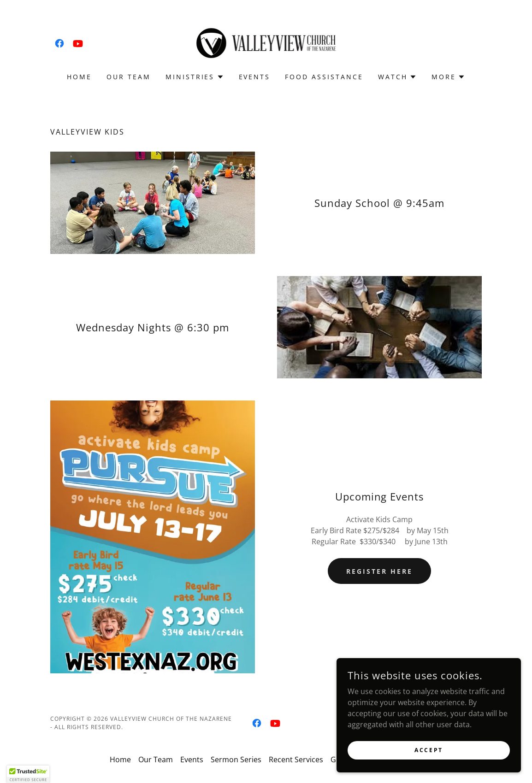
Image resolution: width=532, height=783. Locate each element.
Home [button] (120, 759)
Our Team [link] (129, 77)
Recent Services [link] (296, 759)
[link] (59, 43)
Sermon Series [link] (236, 759)
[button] (195, 77)
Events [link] (255, 77)
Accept (429, 750)
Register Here (379, 571)
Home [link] (79, 77)
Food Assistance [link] (324, 77)
